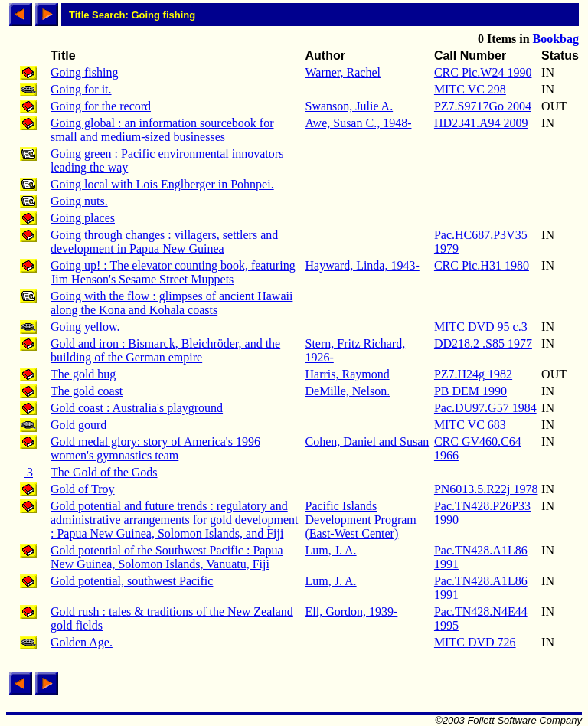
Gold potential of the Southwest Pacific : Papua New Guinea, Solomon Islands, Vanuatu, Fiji (167, 557)
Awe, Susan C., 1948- (358, 123)
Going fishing (84, 72)
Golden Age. (82, 642)
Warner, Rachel (342, 72)
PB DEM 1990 (470, 391)
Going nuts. (79, 201)
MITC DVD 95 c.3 (481, 327)
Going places (83, 218)
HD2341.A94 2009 (481, 123)
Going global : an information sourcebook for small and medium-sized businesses (162, 130)
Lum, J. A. (330, 550)
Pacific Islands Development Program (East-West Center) (360, 520)
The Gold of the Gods (104, 472)
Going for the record (101, 106)
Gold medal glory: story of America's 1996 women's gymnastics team (155, 448)
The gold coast (87, 391)
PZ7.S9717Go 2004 (483, 106)
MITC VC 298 (470, 89)
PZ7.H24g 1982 (473, 374)
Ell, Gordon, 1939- (351, 612)
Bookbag (556, 39)
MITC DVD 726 (475, 642)
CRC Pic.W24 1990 (483, 72)
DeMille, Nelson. (347, 391)
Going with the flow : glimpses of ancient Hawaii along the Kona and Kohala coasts (171, 303)
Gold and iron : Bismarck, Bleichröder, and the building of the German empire (165, 350)
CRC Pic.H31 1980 (482, 265)
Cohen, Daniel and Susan (367, 441)
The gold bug (83, 374)
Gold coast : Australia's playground (137, 408)
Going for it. (81, 89)
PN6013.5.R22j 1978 (486, 489)
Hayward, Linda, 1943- (362, 265)
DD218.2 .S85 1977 (483, 343)
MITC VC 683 (470, 425)
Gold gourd (78, 425)
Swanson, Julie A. (349, 106)
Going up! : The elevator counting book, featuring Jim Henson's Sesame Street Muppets (173, 272)
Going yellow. (85, 327)
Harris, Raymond (347, 374)
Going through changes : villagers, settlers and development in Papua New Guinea (164, 242)
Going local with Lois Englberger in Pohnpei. (162, 184)
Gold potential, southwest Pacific (132, 581)
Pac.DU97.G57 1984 (485, 408)
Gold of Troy (83, 489)
